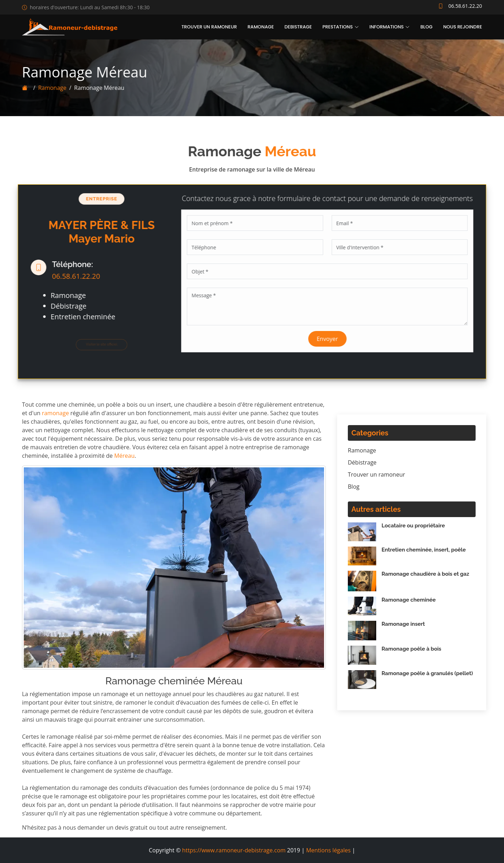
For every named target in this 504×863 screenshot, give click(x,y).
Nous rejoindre (463, 27)
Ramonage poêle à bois (411, 649)
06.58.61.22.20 (72, 276)
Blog (426, 27)
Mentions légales (328, 850)
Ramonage (261, 27)
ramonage (55, 413)
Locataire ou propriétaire (413, 526)
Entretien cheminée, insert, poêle (424, 550)
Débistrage (362, 462)
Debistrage (298, 27)
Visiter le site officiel (98, 344)
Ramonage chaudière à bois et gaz (425, 574)
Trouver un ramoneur (209, 27)
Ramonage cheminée (409, 600)
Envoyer (331, 339)
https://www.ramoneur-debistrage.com (234, 850)
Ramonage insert (403, 624)
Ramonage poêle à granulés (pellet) (427, 673)
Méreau (125, 456)
